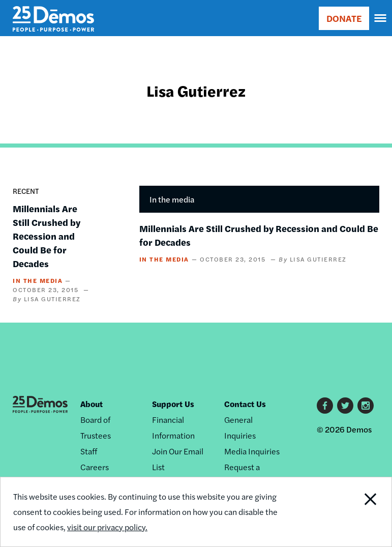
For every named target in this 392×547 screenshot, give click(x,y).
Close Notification (354, 512)
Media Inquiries (252, 451)
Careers (95, 467)
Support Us (173, 404)
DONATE (344, 18)
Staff (89, 451)
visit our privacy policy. (107, 527)
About (92, 404)
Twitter (345, 406)
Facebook (325, 406)
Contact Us (245, 404)
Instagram (366, 406)
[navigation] (381, 18)
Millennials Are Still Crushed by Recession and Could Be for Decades (47, 236)
